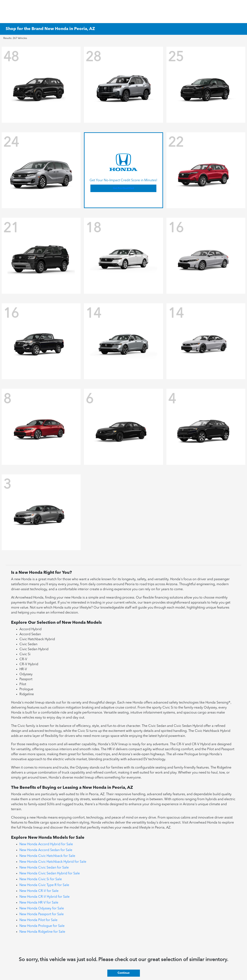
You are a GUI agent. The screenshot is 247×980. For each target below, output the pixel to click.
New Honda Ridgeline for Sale (42, 932)
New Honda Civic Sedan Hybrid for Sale (50, 874)
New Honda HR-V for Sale (39, 903)
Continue (124, 973)
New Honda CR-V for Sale (39, 891)
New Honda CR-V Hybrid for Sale (44, 897)
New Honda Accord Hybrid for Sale (46, 844)
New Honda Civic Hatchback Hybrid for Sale (53, 862)
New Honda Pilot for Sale (38, 920)
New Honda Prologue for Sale (42, 926)
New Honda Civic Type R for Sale (44, 885)
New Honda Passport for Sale (42, 914)
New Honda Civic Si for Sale (41, 879)
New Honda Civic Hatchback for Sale (47, 856)
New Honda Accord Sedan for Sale (46, 850)
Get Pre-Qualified (123, 188)
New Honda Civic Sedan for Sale (44, 868)
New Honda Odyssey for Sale (42, 909)
